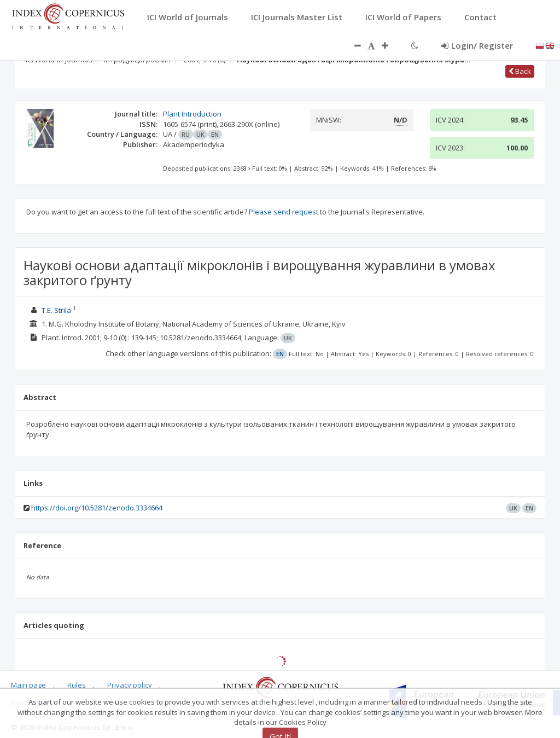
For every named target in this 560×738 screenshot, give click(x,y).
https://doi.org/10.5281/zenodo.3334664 (97, 508)
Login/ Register (477, 45)
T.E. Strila (56, 310)
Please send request (284, 212)
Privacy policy (130, 685)
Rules (77, 685)
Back (520, 71)
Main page (28, 685)
